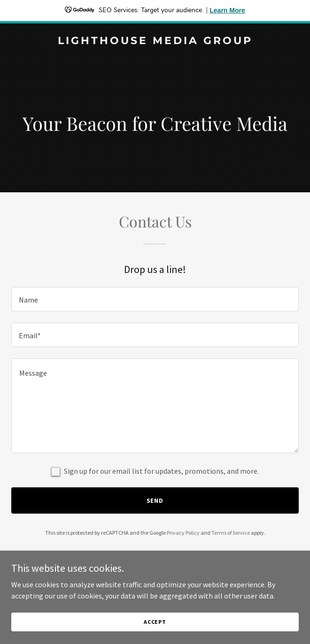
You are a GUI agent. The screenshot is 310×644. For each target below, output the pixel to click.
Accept (155, 622)
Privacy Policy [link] (183, 533)
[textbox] (155, 299)
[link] (155, 41)
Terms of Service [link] (231, 533)
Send (155, 500)
